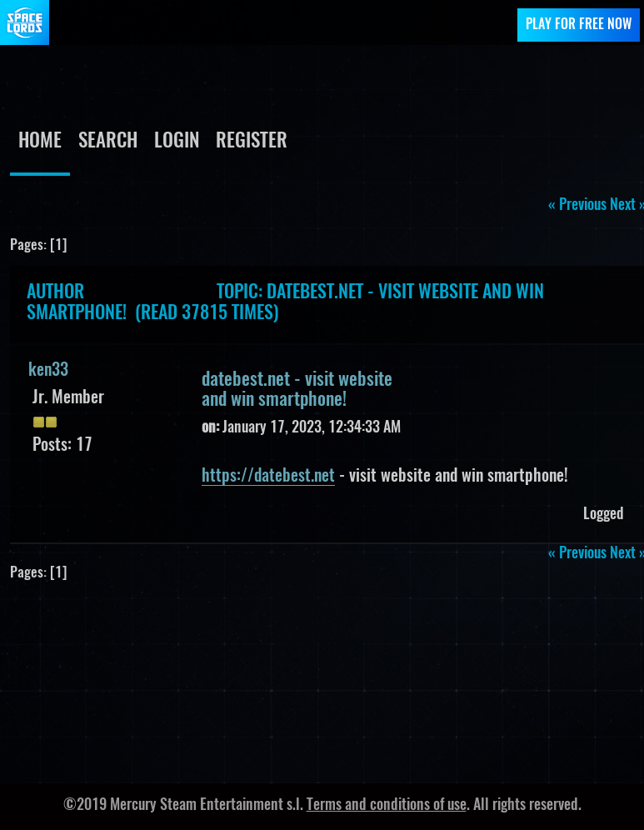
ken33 (48, 371)
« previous (577, 206)
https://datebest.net (268, 477)
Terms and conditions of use (387, 806)
